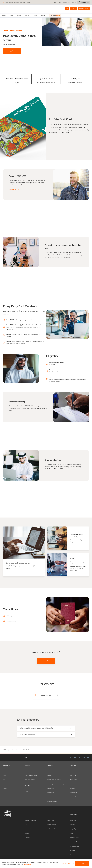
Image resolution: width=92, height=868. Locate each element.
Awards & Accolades (52, 801)
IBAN (26, 792)
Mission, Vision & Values (53, 771)
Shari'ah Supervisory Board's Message (56, 784)
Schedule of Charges (74, 838)
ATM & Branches (63, 2)
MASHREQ (29, 2)
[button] (68, 863)
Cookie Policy (73, 820)
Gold (26, 825)
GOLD (7, 2)
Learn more (28, 865)
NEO (3, 2)
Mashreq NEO (51, 820)
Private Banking (29, 829)
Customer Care (73, 775)
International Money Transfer (31, 775)
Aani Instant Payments (30, 780)
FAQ (69, 2)
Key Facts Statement (74, 846)
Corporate (27, 838)
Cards (12, 15)
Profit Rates (72, 850)
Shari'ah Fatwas (51, 788)
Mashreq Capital (51, 829)
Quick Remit (28, 771)
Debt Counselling (73, 797)
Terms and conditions (74, 842)
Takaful (35, 15)
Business (27, 833)
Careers (49, 797)
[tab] (4, 15)
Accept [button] (82, 863)
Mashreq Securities (52, 825)
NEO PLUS (55, 15)
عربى (55, 2)
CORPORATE (23, 2)
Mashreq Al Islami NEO (30, 820)
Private (11, 2)
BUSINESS (16, 2)
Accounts (4, 15)
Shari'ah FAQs (51, 793)
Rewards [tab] (43, 15)
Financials (50, 775)
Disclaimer (72, 825)
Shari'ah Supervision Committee (54, 780)
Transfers (27, 15)
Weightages (72, 855)
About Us (74, 2)
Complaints (72, 788)
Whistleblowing (73, 793)
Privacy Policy (73, 829)
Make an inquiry (73, 780)
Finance (19, 15)
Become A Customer (74, 771)
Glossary (72, 833)
